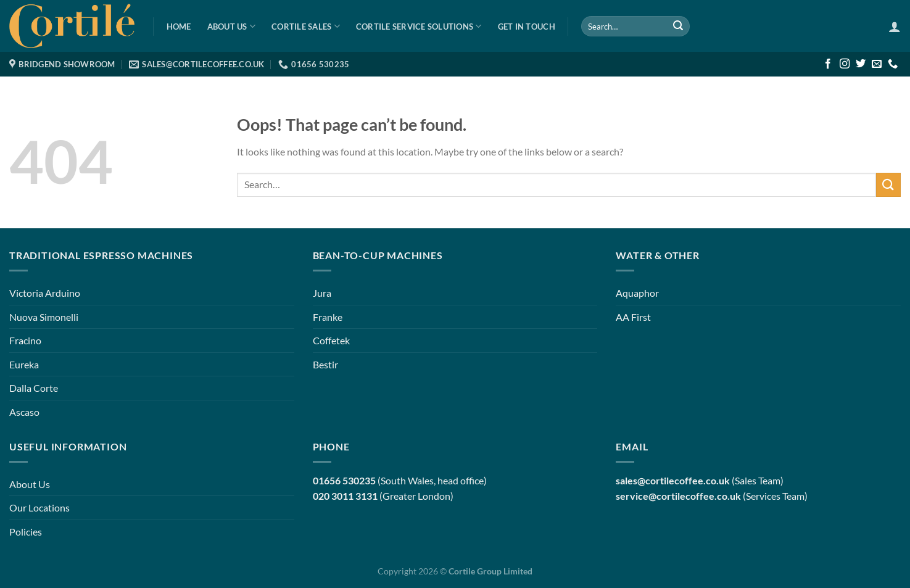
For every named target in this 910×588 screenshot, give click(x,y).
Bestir (325, 364)
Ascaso (24, 412)
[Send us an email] (877, 64)
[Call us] (893, 64)
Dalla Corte (34, 388)
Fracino (25, 340)
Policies (26, 532)
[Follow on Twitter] (861, 64)
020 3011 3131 (345, 496)
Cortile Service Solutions (419, 26)
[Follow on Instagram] (845, 64)
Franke (328, 317)
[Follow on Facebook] (828, 64)
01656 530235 (344, 480)
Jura (322, 293)
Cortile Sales (306, 26)
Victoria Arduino (45, 293)
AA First (633, 317)
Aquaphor (637, 293)
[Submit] (678, 27)
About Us (232, 26)
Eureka (24, 364)
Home (179, 27)
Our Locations (39, 507)
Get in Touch (527, 27)
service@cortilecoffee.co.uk (678, 496)
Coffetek (331, 340)
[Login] (895, 27)
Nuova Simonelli (44, 317)
